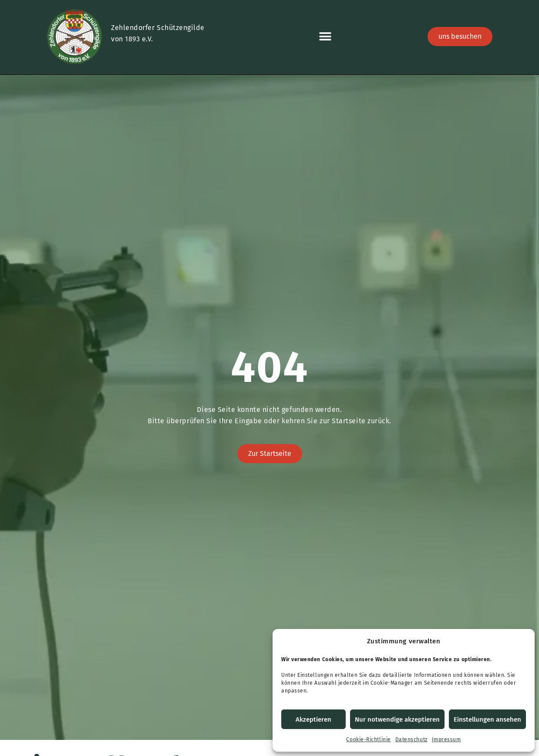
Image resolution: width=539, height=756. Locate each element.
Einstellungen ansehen (487, 719)
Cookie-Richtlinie (368, 739)
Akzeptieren (313, 719)
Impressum (446, 739)
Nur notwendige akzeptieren (397, 719)
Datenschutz (411, 739)
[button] (325, 37)
